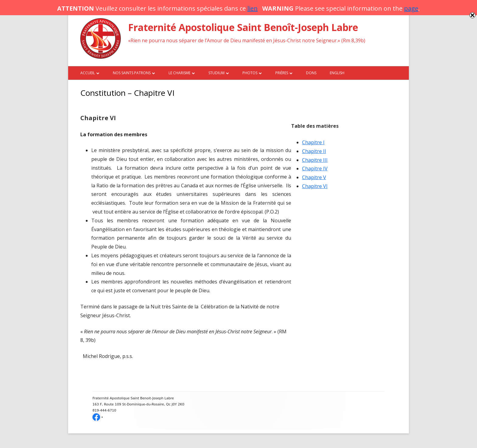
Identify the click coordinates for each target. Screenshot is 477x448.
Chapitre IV (315, 168)
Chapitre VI (315, 186)
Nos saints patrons (132, 73)
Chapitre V (314, 177)
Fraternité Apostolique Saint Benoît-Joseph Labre (243, 27)
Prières (282, 73)
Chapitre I (313, 142)
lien (252, 8)
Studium (216, 73)
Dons (311, 73)
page (411, 8)
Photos (250, 73)
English (337, 73)
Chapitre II (314, 151)
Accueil (88, 73)
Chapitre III (315, 160)
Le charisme (179, 73)
